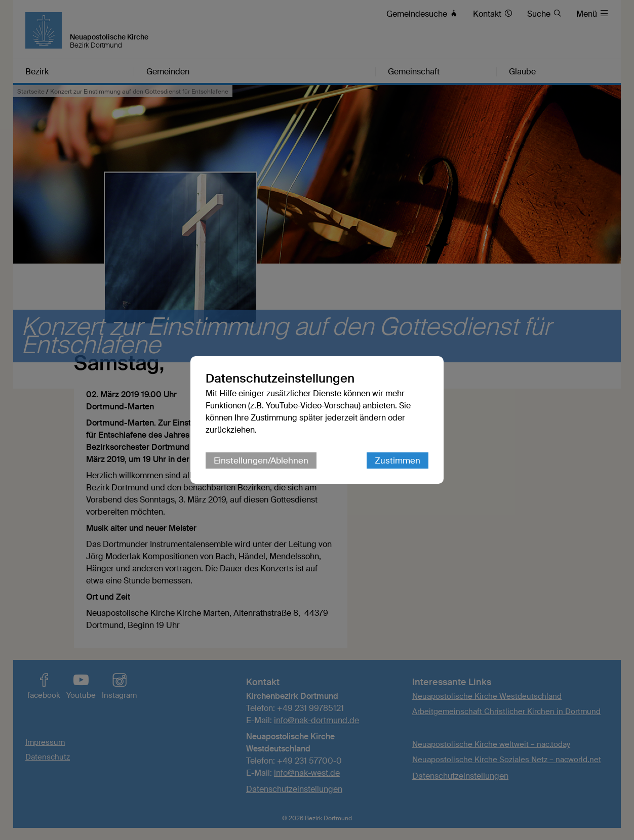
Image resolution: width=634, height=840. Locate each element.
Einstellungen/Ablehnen (261, 460)
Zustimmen (398, 460)
